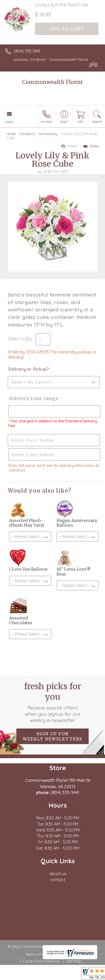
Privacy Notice (67, 954)
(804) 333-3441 (27, 51)
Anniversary (48, 134)
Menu (9, 122)
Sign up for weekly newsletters (52, 736)
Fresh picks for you (53, 702)
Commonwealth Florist (52, 82)
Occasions (27, 134)
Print (69, 146)
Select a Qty (20, 339)
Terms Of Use (37, 954)
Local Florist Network (41, 961)
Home (11, 134)
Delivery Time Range (34, 398)
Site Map (73, 961)
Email (91, 146)
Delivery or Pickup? (29, 369)
